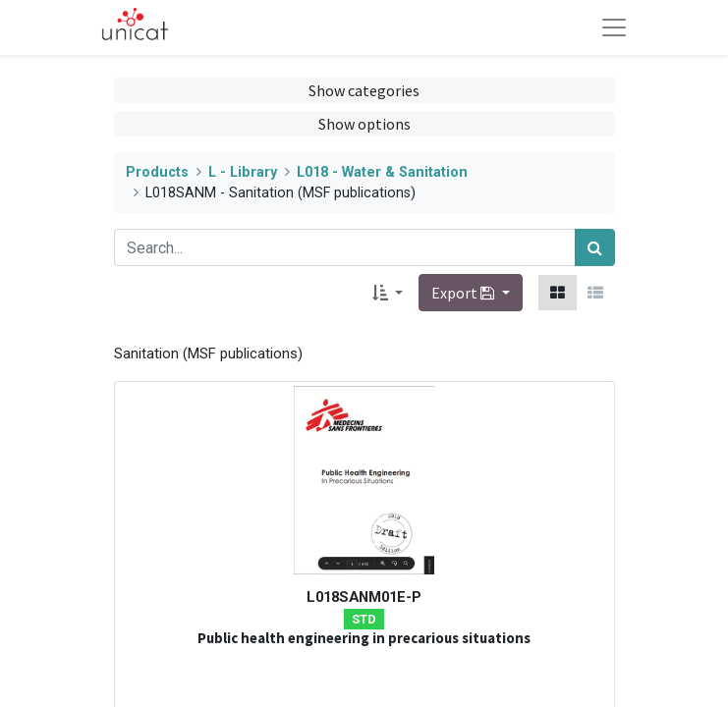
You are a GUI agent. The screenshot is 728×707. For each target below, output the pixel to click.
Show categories (364, 90)
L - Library (243, 172)
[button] (388, 293)
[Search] (595, 247)
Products (157, 172)
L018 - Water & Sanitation (382, 172)
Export (464, 293)
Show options (364, 124)
